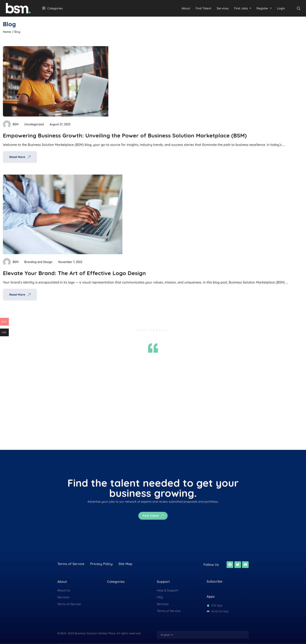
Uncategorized (34, 124)
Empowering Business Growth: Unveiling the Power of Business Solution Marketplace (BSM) (125, 135)
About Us (64, 590)
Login (281, 8)
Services (223, 8)
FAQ (160, 597)
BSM (11, 124)
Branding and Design (38, 262)
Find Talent (203, 8)
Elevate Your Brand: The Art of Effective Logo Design (74, 273)
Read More (20, 157)
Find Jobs (242, 8)
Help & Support (168, 590)
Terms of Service (69, 604)
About (186, 8)
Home (7, 32)
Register (263, 8)
